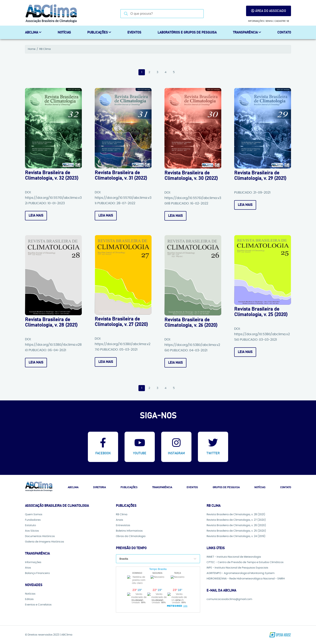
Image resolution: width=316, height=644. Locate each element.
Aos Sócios (32, 531)
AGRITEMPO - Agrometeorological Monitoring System (241, 573)
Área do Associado (269, 11)
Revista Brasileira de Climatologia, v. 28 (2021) (236, 515)
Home (32, 49)
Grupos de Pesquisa (226, 487)
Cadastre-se (282, 21)
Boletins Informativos (129, 531)
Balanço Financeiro (37, 573)
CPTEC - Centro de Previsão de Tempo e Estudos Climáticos (245, 562)
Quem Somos (34, 515)
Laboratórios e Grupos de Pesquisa (187, 32)
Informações (256, 21)
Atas (28, 568)
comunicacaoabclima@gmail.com (229, 599)
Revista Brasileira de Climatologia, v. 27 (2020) (236, 520)
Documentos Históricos (40, 536)
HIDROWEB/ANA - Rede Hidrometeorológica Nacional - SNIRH (246, 579)
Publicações (99, 32)
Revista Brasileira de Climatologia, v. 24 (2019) (236, 536)
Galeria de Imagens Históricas (45, 542)
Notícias (64, 32)
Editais (29, 599)
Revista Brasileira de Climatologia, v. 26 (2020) (236, 525)
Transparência (247, 32)
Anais (120, 520)
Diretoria (99, 487)
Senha (269, 21)
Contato (284, 32)
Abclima (73, 487)
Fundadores (33, 520)
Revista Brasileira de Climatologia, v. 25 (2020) (236, 531)
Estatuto (30, 525)
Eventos (134, 32)
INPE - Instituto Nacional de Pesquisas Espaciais (237, 568)
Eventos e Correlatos (38, 605)
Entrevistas (123, 525)
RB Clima (45, 49)
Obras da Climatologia (131, 536)
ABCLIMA (33, 32)
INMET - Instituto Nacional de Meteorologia (234, 557)
